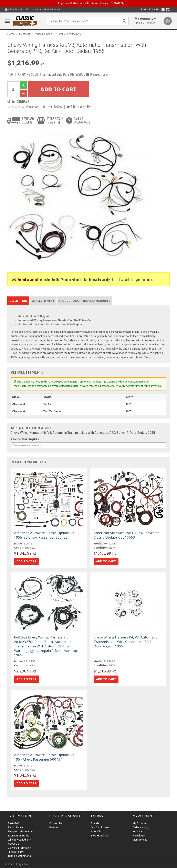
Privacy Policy (16, 852)
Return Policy (15, 827)
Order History (140, 827)
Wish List (138, 831)
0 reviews (32, 107)
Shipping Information (20, 831)
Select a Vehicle (28, 279)
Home (11, 34)
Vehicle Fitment (43, 301)
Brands (95, 823)
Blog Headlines (100, 836)
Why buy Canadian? (19, 840)
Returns (54, 827)
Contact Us (34, 10)
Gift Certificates (100, 827)
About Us (13, 844)
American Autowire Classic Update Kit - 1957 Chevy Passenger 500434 (45, 757)
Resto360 (13, 823)
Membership (140, 840)
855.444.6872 (14, 10)
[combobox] (88, 445)
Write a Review (53, 107)
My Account (140, 823)
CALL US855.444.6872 (82, 120)
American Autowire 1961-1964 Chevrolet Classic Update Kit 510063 (126, 535)
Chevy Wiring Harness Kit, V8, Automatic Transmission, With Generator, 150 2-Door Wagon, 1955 (125, 642)
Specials (96, 831)
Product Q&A (69, 301)
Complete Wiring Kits (69, 34)
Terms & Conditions (19, 856)
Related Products (97, 301)
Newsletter (139, 836)
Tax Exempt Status (18, 836)
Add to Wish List (79, 107)
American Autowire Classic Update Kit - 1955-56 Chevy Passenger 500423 (45, 535)
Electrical (24, 34)
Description (18, 301)
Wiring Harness (43, 34)
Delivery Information (19, 848)
